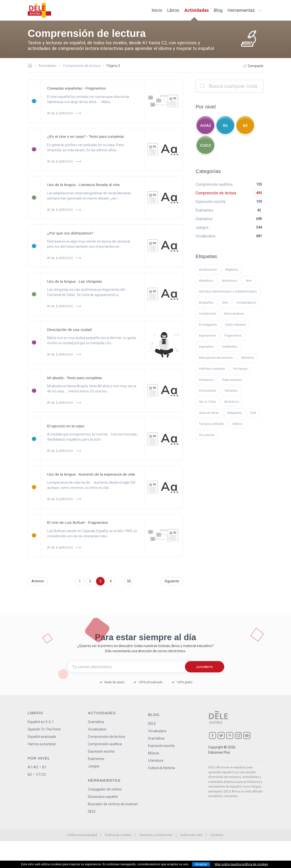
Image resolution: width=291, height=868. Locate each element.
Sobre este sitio (192, 835)
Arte (249, 281)
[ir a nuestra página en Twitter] (221, 736)
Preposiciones (232, 380)
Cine (225, 302)
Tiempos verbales (211, 424)
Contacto (217, 835)
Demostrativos (234, 314)
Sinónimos (232, 402)
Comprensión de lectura (106, 737)
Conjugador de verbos (105, 789)
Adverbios (206, 281)
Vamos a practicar (42, 744)
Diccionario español (103, 797)
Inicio (157, 10)
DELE (152, 724)
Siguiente (172, 581)
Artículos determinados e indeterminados (228, 291)
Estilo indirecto (236, 325)
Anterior (38, 581)
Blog (218, 10)
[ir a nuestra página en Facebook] (213, 736)
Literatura (156, 760)
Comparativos (246, 302)
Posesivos (206, 380)
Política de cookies (118, 835)
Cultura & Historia (161, 768)
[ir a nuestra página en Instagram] (238, 736)
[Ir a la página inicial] (31, 66)
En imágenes (208, 325)
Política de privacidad (82, 835)
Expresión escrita (101, 751)
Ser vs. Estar (207, 402)
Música (154, 753)
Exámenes (96, 759)
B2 (245, 125)
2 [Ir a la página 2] (90, 581)
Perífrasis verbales (212, 369)
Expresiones (208, 335)
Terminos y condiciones (156, 835)
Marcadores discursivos (216, 358)
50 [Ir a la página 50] (129, 581)
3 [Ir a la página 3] (100, 581)
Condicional (207, 314)
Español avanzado (42, 737)
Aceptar (201, 864)
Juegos (94, 766)
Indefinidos (230, 347)
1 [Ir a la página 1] (80, 581)
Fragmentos (233, 335)
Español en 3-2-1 (41, 722)
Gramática (96, 722)
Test (253, 413)
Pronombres (208, 391)
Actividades (197, 10)
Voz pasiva (207, 435)
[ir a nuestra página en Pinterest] (230, 736)
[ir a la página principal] (39, 10)
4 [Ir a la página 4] (111, 581)
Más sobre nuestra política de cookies (241, 864)
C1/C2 (206, 145)
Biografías (206, 302)
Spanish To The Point (44, 729)
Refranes (231, 391)
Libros (173, 10)
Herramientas (241, 10)
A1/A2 (206, 125)
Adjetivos (232, 270)
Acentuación (208, 270)
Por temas (240, 369)
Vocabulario (97, 729)
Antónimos (230, 281)
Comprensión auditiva (105, 744)
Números (248, 358)
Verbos (237, 424)
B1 (225, 125)
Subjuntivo (235, 413)
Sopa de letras (209, 413)
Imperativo (206, 347)
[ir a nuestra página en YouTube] (247, 736)
